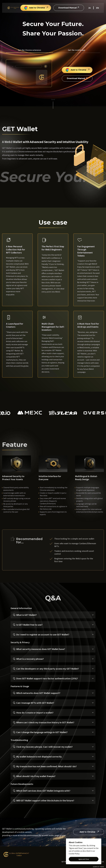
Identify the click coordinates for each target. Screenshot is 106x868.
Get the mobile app (77, 50)
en (98, 8)
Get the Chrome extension (29, 50)
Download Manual (68, 8)
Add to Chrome (35, 8)
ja (90, 8)
